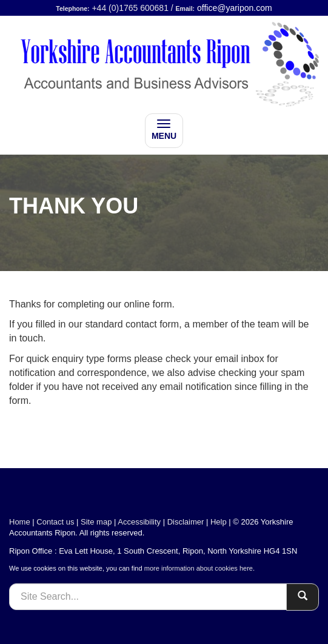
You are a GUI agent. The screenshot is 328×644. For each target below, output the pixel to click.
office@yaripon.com (235, 8)
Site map (96, 522)
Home (20, 522)
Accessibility (139, 522)
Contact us (55, 522)
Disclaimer (186, 522)
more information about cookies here (199, 568)
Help (219, 522)
